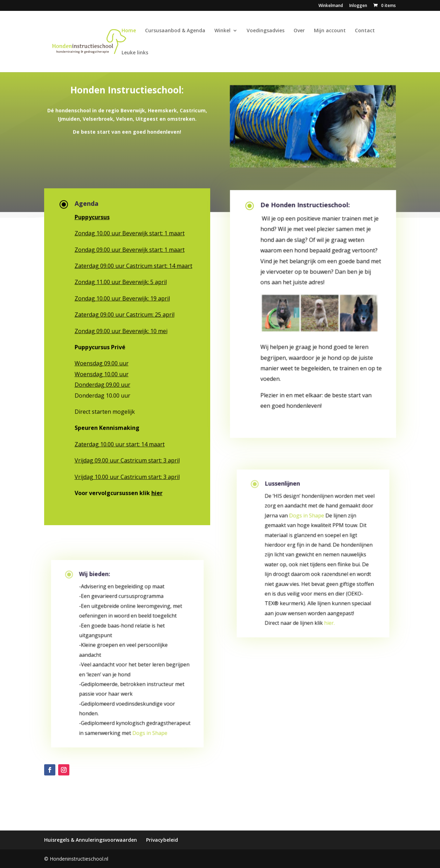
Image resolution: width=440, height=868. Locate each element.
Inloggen (358, 6)
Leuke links (135, 53)
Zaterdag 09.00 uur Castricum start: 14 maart (133, 264)
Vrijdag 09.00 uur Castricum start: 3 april (127, 459)
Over (299, 31)
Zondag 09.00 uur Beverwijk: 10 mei (121, 330)
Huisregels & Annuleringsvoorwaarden (91, 840)
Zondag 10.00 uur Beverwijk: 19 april (122, 297)
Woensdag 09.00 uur (102, 362)
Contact (365, 31)
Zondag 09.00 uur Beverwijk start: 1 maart (130, 248)
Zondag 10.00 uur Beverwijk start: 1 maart (130, 232)
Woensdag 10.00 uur (102, 373)
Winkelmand (331, 6)
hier (157, 491)
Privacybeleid (162, 840)
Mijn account (330, 31)
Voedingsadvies (266, 31)
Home (129, 31)
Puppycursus (92, 216)
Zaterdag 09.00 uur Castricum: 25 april (125, 313)
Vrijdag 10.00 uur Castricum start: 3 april (127, 475)
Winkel (222, 31)
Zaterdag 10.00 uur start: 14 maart (120, 443)
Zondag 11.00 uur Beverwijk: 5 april (121, 281)
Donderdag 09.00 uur (102, 383)
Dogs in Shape (148, 734)
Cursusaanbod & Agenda (175, 31)
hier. (328, 624)
